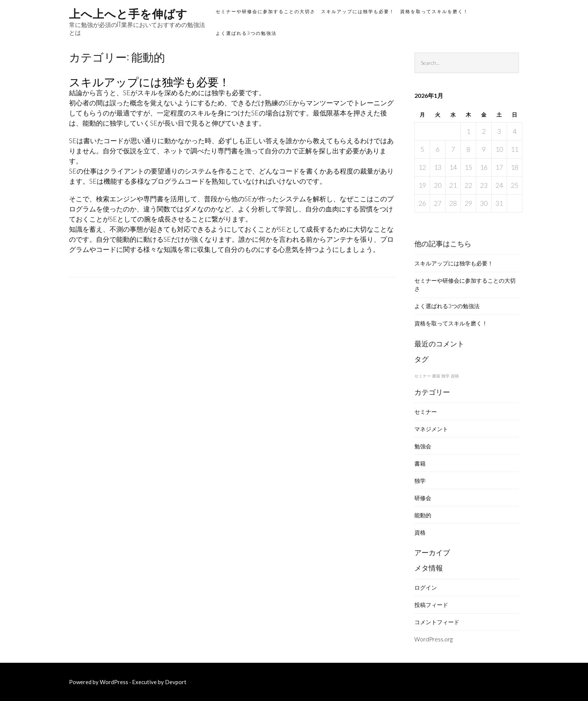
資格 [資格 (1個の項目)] (455, 376)
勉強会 (423, 446)
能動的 (423, 515)
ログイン (426, 587)
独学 (420, 481)
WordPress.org (433, 639)
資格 (420, 532)
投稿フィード (431, 605)
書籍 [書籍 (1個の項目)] (436, 376)
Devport (176, 682)
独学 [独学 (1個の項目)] (445, 376)
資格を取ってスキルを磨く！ (434, 11)
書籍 (420, 463)
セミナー (426, 412)
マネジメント (431, 429)
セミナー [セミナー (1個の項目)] (423, 376)
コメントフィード (437, 622)
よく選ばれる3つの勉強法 (246, 33)
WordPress (114, 682)
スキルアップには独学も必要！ (358, 11)
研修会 (423, 498)
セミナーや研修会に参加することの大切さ (265, 11)
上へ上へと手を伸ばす (128, 13)
